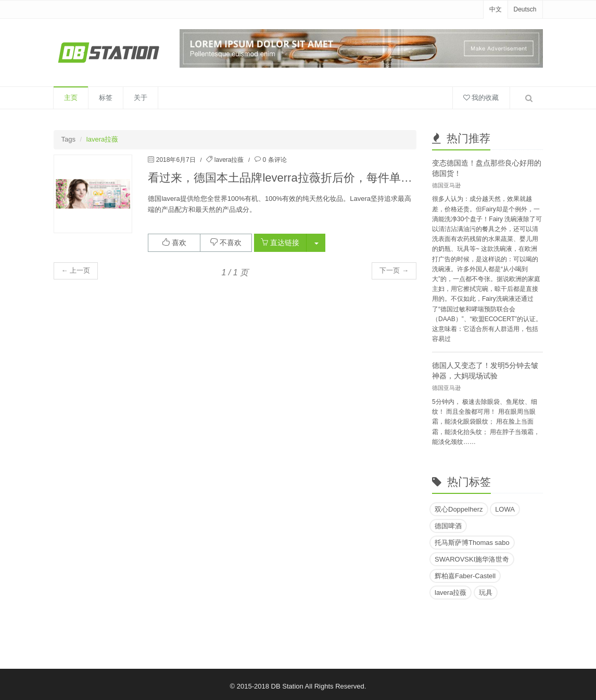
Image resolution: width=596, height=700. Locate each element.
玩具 (486, 593)
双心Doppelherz (459, 509)
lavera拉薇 (229, 160)
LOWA (505, 509)
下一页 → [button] (394, 270)
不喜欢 (226, 243)
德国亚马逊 (446, 185)
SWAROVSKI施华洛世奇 (472, 559)
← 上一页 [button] (76, 270)
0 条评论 (275, 160)
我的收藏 (481, 98)
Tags (68, 139)
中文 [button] (496, 9)
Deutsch (525, 9)
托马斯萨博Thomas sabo (472, 543)
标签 (106, 98)
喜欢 (174, 243)
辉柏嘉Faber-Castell (465, 576)
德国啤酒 (448, 526)
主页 (71, 98)
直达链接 (280, 243)
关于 (141, 98)
